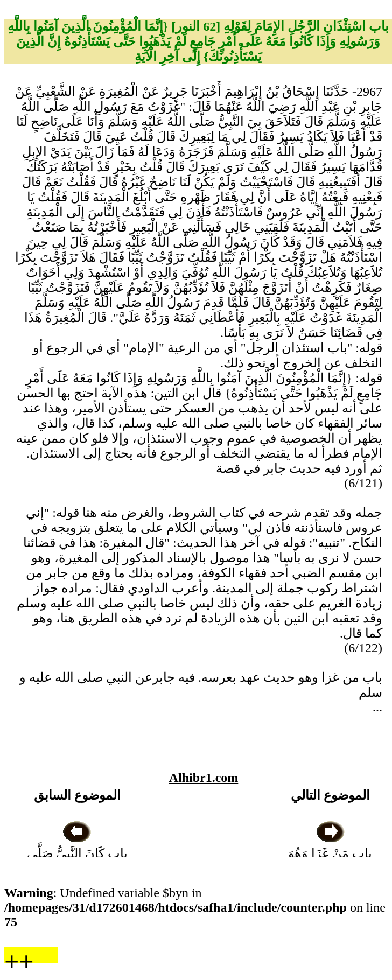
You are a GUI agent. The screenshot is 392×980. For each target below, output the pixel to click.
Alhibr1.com (204, 778)
